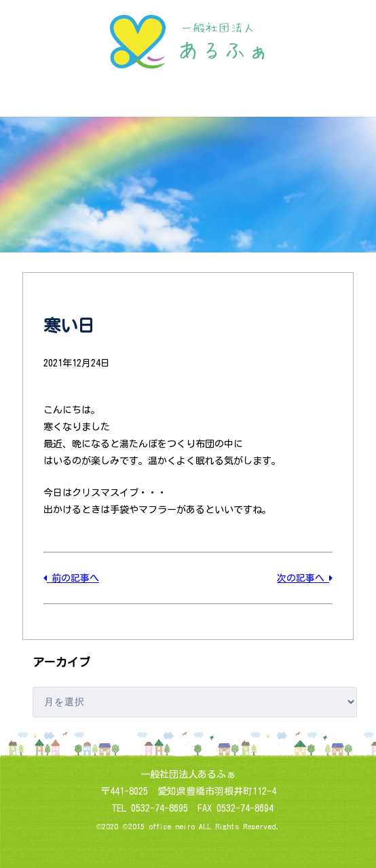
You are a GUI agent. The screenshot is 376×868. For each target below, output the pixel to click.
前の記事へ (71, 578)
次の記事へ (305, 578)
